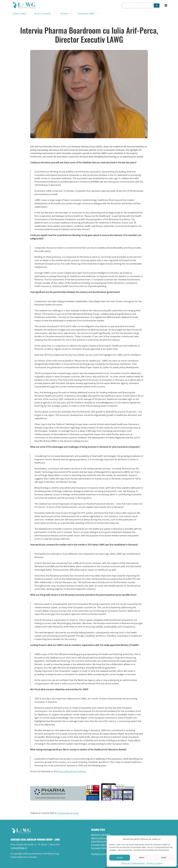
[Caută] (157, 5)
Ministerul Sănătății (101, 835)
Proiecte (64, 14)
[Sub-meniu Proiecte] (71, 13)
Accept (120, 857)
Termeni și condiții (154, 863)
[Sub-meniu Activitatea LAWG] (97, 13)
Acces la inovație (43, 14)
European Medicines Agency (105, 845)
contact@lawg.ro (19, 848)
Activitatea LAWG (86, 14)
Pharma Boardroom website (72, 771)
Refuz (142, 857)
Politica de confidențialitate (133, 863)
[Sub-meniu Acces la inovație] (53, 13)
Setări (164, 857)
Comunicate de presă (68, 813)
